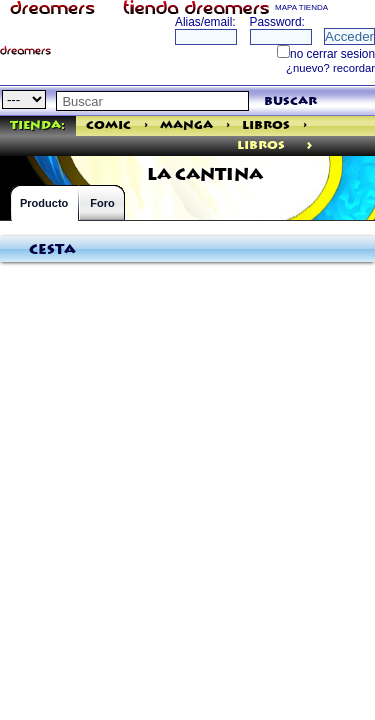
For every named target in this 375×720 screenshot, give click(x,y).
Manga (186, 125)
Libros (266, 125)
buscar (290, 101)
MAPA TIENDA (301, 7)
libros (261, 145)
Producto (44, 203)
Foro (102, 203)
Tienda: (37, 125)
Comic (108, 125)
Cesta (52, 250)
